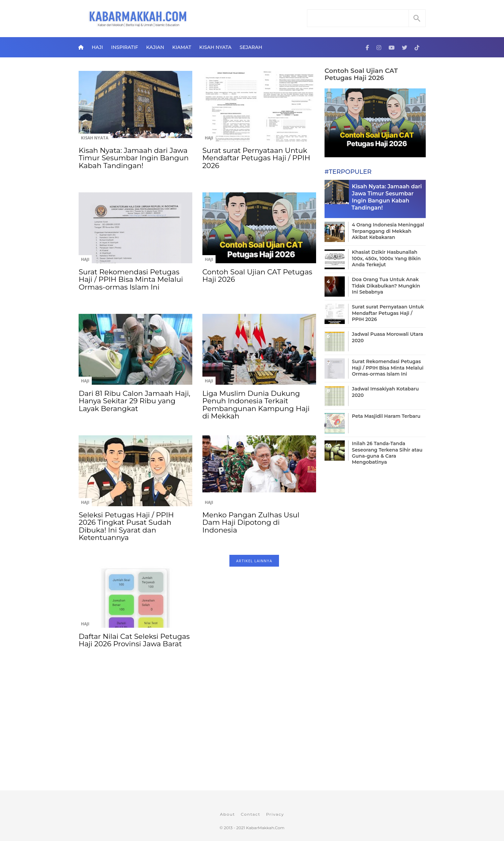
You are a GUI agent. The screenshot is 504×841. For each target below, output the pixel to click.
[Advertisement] (197, 736)
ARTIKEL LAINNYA (254, 561)
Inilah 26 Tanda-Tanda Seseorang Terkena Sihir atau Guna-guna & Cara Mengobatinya (387, 453)
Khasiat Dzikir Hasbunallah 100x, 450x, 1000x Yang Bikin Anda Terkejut (386, 258)
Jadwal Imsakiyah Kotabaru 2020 (385, 392)
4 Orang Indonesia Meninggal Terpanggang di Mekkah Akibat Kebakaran (388, 231)
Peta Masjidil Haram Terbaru (386, 416)
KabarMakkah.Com (265, 828)
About (228, 814)
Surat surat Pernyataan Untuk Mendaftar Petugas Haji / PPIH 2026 (256, 158)
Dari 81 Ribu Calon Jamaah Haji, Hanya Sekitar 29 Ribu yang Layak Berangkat (134, 401)
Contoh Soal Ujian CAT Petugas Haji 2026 (257, 276)
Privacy (275, 814)
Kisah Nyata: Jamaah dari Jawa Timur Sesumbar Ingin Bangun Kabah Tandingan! (134, 158)
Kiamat (182, 47)
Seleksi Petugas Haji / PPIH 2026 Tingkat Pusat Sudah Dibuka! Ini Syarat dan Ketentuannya (126, 526)
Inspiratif (124, 47)
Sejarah (251, 47)
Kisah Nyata (216, 47)
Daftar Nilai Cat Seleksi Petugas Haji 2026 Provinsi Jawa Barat (134, 640)
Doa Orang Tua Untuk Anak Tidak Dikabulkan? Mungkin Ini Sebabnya (386, 286)
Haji (97, 47)
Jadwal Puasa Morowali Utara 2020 (387, 337)
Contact (251, 814)
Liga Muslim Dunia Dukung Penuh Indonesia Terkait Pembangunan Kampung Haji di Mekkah (256, 405)
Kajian (155, 47)
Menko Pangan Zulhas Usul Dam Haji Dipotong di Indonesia (251, 522)
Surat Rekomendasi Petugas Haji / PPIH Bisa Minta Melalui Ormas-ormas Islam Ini (131, 279)
